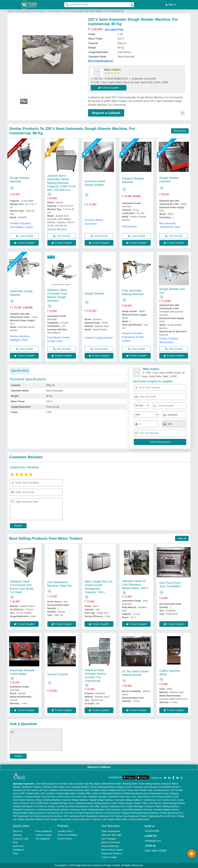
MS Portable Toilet (144, 790)
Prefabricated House (159, 793)
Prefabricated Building (110, 793)
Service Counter (58, 674)
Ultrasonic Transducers (24, 810)
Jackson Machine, (57, 229)
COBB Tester (42, 803)
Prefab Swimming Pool (171, 813)
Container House (32, 797)
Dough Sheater (95, 293)
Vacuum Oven (49, 797)
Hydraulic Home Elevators (146, 787)
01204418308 (152, 831)
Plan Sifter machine (99, 806)
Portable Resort (162, 790)
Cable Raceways (135, 806)
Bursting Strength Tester (62, 803)
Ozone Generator (82, 819)
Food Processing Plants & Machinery (31, 11)
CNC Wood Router (141, 797)
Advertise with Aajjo (112, 835)
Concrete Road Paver (139, 819)
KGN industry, (130, 226)
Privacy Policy (65, 839)
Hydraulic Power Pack (119, 797)
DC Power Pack (79, 797)
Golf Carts (171, 816)
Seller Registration (111, 831)
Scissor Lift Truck (40, 790)
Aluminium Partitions (32, 787)
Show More (180, 131)
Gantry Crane (170, 800)
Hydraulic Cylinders (98, 797)
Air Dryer (148, 810)
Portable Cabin (67, 784)
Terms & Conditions (68, 835)
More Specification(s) (101, 61)
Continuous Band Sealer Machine (53, 810)
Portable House (99, 790)
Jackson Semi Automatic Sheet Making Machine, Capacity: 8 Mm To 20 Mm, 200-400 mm (61, 183)
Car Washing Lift (54, 813)
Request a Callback (106, 113)
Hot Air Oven (63, 797)
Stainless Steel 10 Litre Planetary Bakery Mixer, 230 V (135, 585)
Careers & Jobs (44, 835)
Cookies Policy (65, 831)
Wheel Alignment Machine (91, 813)
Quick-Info (18, 846)
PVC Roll (38, 806)
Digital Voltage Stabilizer (102, 800)
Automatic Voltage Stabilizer (128, 800)
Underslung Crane (153, 800)
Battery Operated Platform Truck (34, 819)
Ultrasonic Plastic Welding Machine (162, 806)
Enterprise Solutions (112, 853)
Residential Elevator (170, 787)
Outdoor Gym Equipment (127, 816)
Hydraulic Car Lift (21, 790)
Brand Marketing (110, 846)
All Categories (43, 839)
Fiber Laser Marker (152, 803)
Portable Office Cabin (87, 793)
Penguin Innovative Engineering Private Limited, (133, 337)
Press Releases (44, 831)
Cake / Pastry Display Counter (126, 803)
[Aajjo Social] (165, 778)
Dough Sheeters (55, 11)
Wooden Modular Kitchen (167, 810)
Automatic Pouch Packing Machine (87, 810)
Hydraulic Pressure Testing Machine (93, 803)
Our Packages (109, 839)
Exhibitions (18, 850)
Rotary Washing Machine (48, 800)
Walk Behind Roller (112, 784)
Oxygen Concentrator (61, 819)
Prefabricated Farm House (121, 790)
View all (182, 538)
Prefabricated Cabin (66, 793)
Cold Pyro (96, 819)
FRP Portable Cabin (30, 793)
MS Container (48, 793)
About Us (18, 831)
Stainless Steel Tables (54, 787)
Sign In (171, 5)
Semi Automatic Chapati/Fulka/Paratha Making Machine (132, 813)
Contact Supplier (109, 88)
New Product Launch (112, 850)
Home (10, 11)
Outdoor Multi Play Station (88, 784)
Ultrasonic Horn (118, 806)
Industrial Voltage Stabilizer (75, 800)
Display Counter (124, 787)
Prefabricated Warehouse (135, 793)
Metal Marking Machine (174, 803)
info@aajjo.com (153, 841)
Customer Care (21, 839)
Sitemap (17, 835)
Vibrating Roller (130, 784)
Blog (15, 842)
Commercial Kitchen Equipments (72, 806)
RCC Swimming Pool (74, 816)
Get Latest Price (114, 29)
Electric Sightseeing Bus (152, 816)
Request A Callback (99, 767)
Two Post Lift (70, 813)
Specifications (20, 371)
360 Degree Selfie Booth (115, 819)
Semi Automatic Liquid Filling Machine (124, 810)
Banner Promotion (111, 842)
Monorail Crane (27, 803)
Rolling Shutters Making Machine (29, 813)
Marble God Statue (23, 806)
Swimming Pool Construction (48, 816)
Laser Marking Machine (46, 784)
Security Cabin (82, 790)
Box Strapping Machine (78, 787)
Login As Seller (109, 857)
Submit (18, 526)
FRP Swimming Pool (23, 816)
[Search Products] (66, 4)
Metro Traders (112, 70)
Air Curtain (49, 806)
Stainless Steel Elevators (61, 790)
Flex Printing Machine (162, 797)
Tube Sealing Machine (150, 784)
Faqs (15, 853)
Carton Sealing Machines (103, 787)
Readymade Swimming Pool (99, 816)
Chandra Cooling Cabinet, (99, 338)
